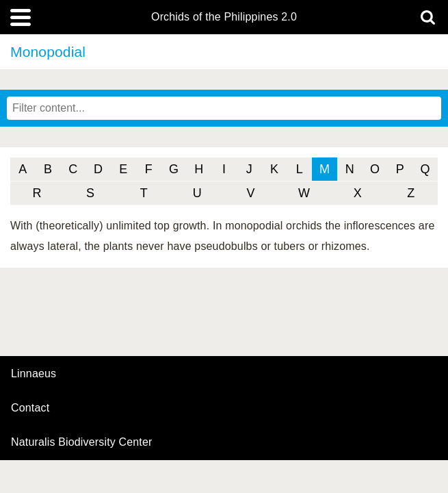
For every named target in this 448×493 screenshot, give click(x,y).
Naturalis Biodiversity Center (82, 442)
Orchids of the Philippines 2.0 (224, 17)
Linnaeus (34, 374)
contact (30, 408)
